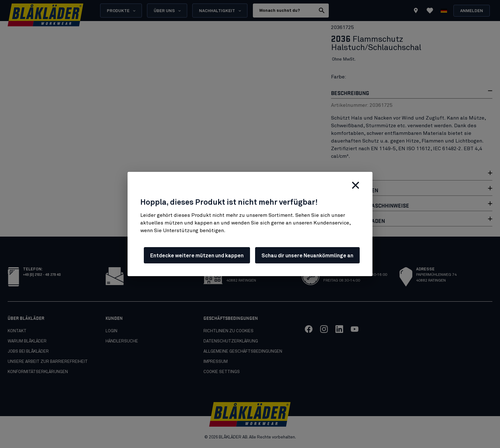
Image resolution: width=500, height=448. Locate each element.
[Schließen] (356, 185)
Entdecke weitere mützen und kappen (197, 256)
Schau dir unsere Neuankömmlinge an (307, 256)
